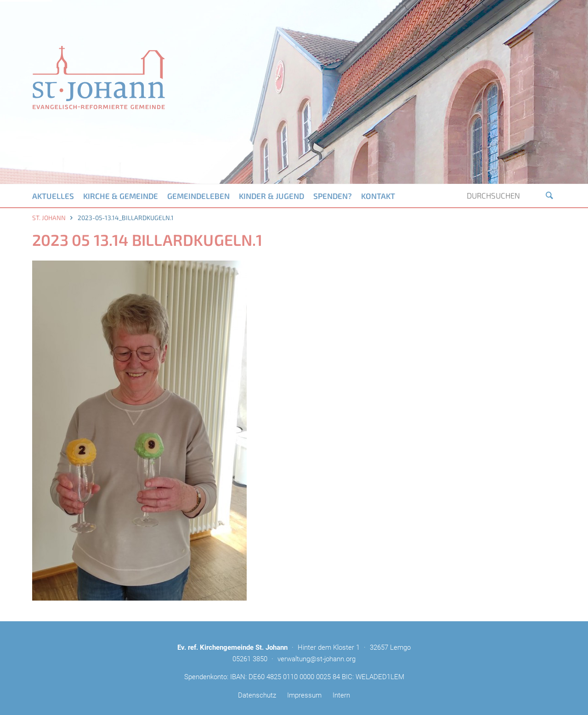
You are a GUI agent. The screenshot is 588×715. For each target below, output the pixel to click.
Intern (341, 695)
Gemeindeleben (198, 196)
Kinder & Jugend (271, 196)
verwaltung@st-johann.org (317, 659)
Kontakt (378, 196)
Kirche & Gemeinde (121, 196)
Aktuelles (53, 196)
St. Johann (49, 218)
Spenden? (333, 196)
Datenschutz (257, 695)
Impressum (304, 695)
